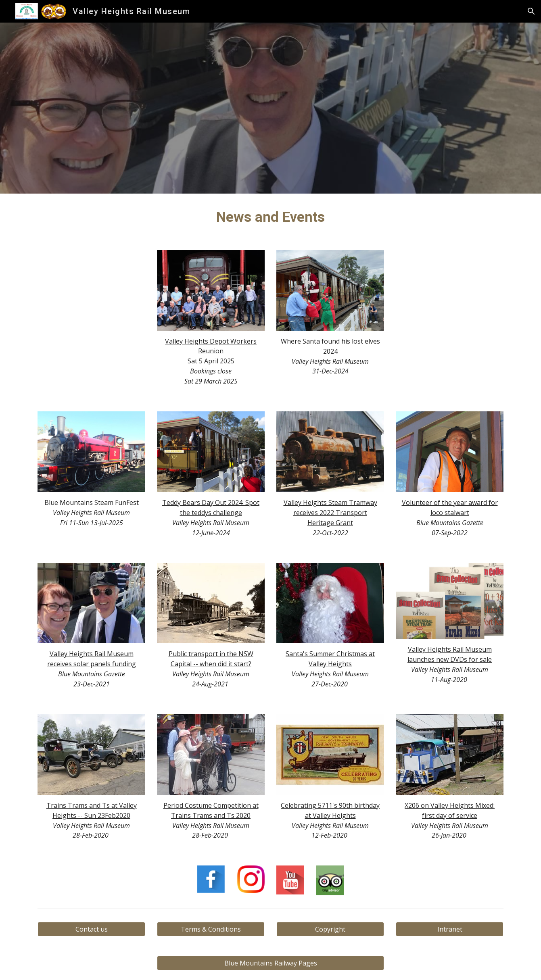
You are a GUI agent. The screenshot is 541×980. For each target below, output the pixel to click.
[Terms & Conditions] (211, 929)
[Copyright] (330, 929)
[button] (531, 11)
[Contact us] (91, 929)
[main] (271, 217)
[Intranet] (449, 929)
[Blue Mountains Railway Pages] (270, 963)
